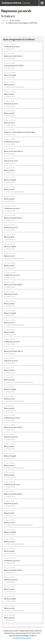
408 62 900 (36, 633)
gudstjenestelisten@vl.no (22, 638)
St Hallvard (8, 16)
